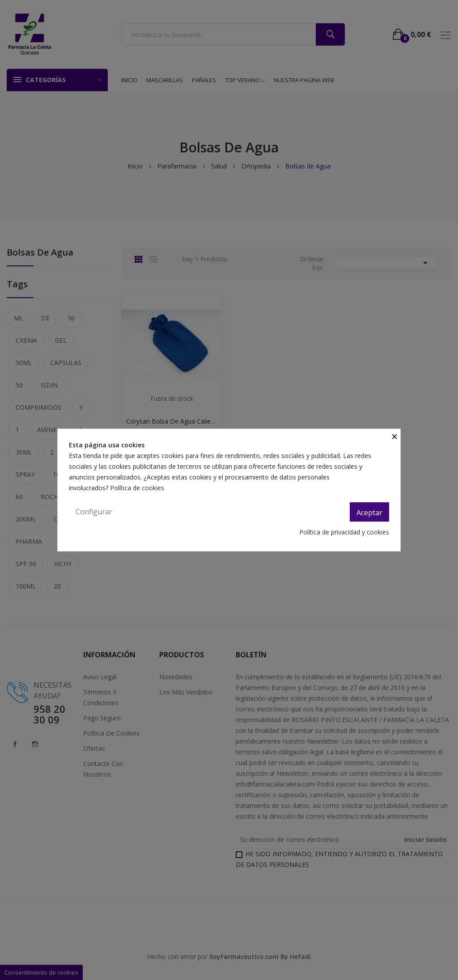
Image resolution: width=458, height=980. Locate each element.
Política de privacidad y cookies (344, 532)
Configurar (94, 512)
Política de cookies (138, 488)
